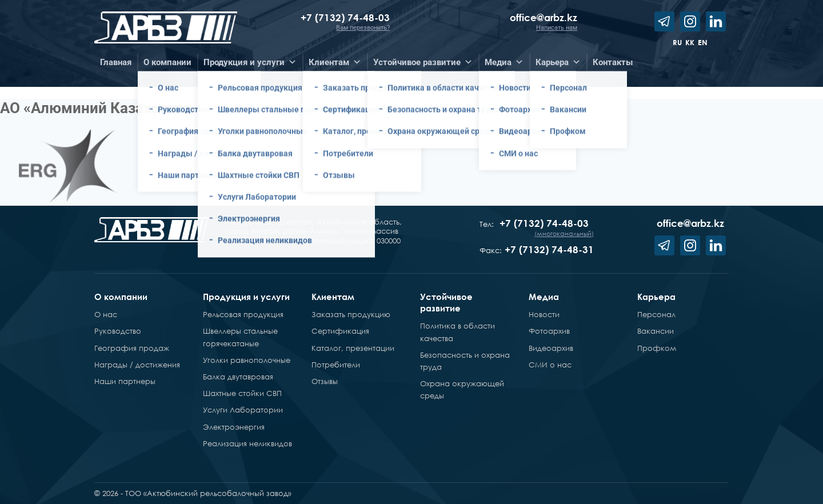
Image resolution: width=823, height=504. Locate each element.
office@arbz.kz (544, 17)
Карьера (656, 297)
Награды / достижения (137, 365)
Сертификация (340, 331)
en (703, 42)
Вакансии (656, 331)
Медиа (544, 297)
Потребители (336, 365)
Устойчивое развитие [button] (423, 62)
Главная (116, 62)
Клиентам (333, 297)
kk (690, 42)
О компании (121, 297)
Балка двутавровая (238, 377)
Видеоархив (551, 348)
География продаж (132, 348)
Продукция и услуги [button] (250, 62)
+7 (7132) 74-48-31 (549, 249)
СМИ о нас (550, 365)
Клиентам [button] (335, 62)
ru (677, 42)
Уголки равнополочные (247, 360)
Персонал (656, 314)
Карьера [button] (558, 62)
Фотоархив (549, 331)
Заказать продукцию (351, 314)
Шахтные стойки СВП (242, 393)
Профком (657, 348)
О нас (106, 314)
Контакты (613, 62)
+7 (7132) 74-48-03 (345, 17)
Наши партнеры (125, 381)
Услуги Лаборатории (243, 410)
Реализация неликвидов (247, 443)
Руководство (118, 331)
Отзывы (325, 381)
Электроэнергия (234, 427)
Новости (544, 314)
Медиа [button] (504, 62)
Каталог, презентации (353, 348)
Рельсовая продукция (243, 314)
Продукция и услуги (246, 297)
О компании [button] (167, 62)
